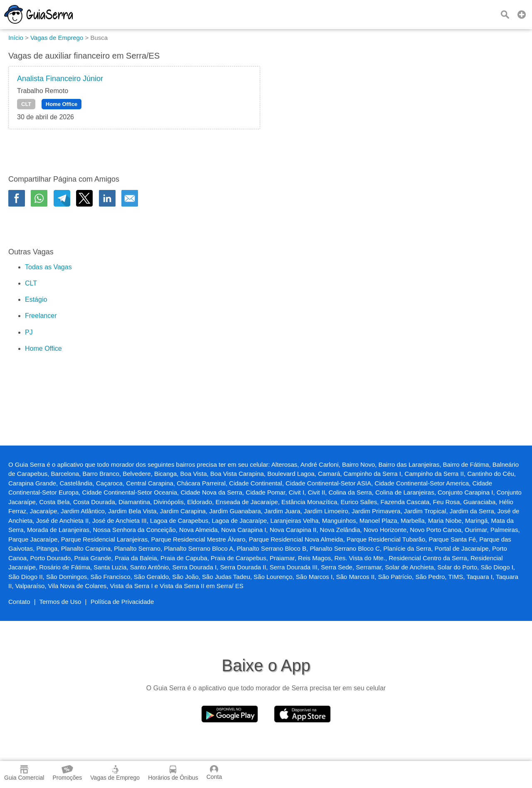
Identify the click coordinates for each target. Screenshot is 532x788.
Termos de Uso (60, 602)
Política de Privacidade (122, 602)
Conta (214, 773)
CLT (26, 104)
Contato (19, 602)
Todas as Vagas (48, 267)
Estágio (36, 299)
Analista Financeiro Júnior (60, 79)
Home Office (62, 104)
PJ (29, 332)
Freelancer (41, 316)
